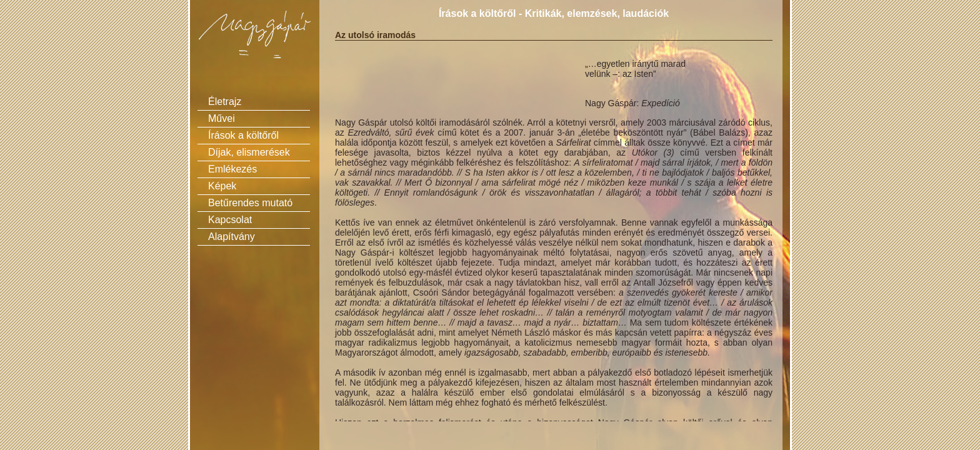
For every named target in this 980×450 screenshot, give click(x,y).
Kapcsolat (230, 220)
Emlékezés (232, 169)
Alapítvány (232, 237)
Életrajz (225, 102)
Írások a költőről (243, 135)
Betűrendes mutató (250, 203)
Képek (222, 186)
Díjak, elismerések (249, 152)
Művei (222, 118)
